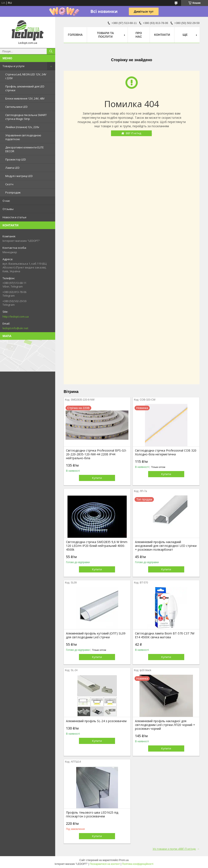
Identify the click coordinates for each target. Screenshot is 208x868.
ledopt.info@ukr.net (15, 328)
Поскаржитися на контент (105, 864)
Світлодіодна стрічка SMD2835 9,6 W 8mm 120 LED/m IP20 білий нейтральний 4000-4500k (97, 546)
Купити (97, 478)
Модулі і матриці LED (19, 176)
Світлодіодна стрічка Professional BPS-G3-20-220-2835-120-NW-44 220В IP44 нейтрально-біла (96, 454)
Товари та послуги (105, 35)
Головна (75, 35)
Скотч (9, 184)
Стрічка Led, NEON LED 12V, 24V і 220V (26, 76)
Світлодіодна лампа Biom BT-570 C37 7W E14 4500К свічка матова (165, 635)
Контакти (162, 35)
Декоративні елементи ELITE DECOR (25, 149)
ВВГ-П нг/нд (134, 133)
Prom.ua (124, 860)
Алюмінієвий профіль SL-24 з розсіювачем (96, 721)
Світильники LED (16, 107)
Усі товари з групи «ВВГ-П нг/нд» (174, 849)
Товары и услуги (13, 66)
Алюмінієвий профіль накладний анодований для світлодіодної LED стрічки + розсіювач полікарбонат (166, 546)
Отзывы (8, 209)
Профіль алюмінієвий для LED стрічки (25, 88)
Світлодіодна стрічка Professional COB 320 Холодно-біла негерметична (166, 452)
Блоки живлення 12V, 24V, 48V (25, 98)
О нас (6, 201)
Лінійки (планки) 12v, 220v (22, 127)
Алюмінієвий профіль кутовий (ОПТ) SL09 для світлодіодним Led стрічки (96, 635)
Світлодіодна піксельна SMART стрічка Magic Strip (26, 117)
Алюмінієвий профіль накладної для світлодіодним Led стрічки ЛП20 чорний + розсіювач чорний (165, 725)
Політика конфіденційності (138, 864)
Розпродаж (13, 192)
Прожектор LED (16, 159)
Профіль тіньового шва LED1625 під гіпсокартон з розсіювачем (92, 814)
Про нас (139, 35)
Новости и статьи (14, 217)
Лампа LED (12, 168)
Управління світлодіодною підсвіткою (23, 137)
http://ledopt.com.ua (16, 317)
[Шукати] (51, 51)
